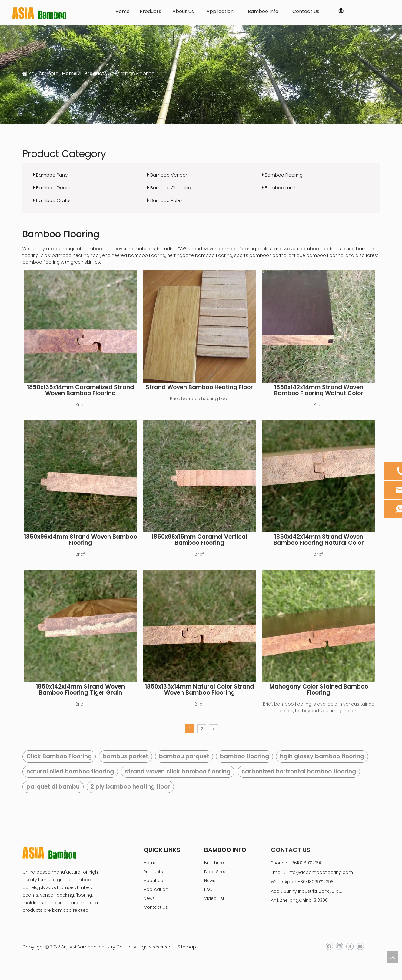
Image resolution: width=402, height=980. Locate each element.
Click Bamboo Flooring (59, 756)
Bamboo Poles (166, 200)
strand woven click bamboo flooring (178, 771)
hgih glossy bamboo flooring (322, 756)
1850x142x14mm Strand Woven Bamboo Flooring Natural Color (319, 540)
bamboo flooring (244, 756)
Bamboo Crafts (53, 200)
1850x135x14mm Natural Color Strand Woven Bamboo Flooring (199, 690)
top (393, 957)
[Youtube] (360, 946)
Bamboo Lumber (283, 188)
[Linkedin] (339, 946)
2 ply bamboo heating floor (130, 787)
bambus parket (125, 756)
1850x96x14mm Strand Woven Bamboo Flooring (80, 540)
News (149, 898)
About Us (153, 881)
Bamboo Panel (52, 175)
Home (150, 863)
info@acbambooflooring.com (320, 872)
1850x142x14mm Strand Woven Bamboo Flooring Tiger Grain (80, 690)
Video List (214, 898)
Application (156, 889)
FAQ (208, 889)
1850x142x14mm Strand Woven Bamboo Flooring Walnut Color (319, 390)
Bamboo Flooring (284, 175)
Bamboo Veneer (169, 175)
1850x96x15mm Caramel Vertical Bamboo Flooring (199, 540)
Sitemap (187, 947)
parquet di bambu (53, 787)
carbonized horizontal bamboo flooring (299, 771)
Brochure (214, 863)
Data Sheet (216, 872)
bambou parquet (184, 756)
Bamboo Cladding (171, 188)
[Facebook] (329, 946)
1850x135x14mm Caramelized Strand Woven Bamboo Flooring (80, 390)
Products (153, 872)
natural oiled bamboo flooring (70, 771)
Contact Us (156, 907)
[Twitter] (350, 946)
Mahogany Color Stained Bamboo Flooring (319, 690)
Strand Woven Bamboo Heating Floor (199, 387)
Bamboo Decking (55, 188)
